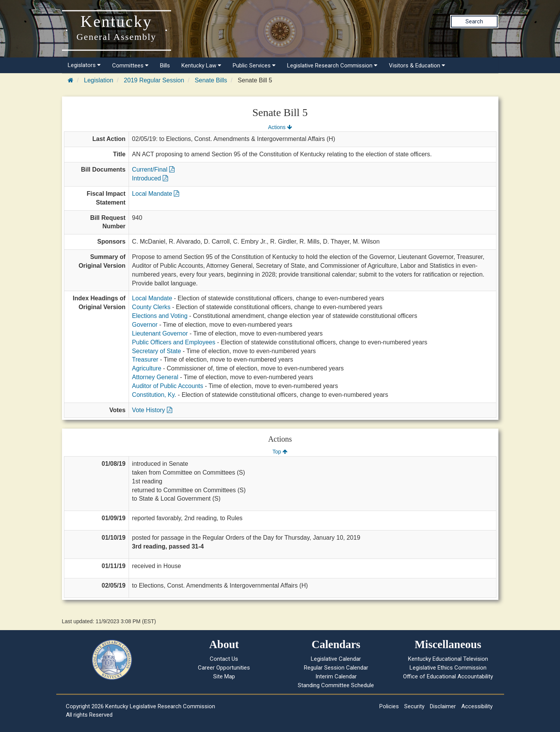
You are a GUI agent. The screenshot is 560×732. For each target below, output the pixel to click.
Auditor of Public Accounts (168, 386)
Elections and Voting (160, 316)
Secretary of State (157, 351)
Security (414, 706)
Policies (389, 706)
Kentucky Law (201, 66)
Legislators (84, 65)
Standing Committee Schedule (336, 685)
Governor (145, 325)
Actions (280, 127)
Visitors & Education (417, 66)
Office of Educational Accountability (448, 676)
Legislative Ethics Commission (448, 668)
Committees (130, 66)
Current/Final (153, 169)
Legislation (99, 80)
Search (474, 21)
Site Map (224, 676)
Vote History (152, 410)
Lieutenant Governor (160, 333)
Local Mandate (156, 194)
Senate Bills (211, 80)
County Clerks (151, 307)
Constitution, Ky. (154, 395)
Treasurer (145, 359)
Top (280, 452)
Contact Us (224, 659)
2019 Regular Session (154, 80)
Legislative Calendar (336, 659)
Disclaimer (443, 706)
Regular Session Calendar (336, 668)
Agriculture (147, 368)
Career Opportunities (224, 668)
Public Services (254, 66)
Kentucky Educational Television (448, 659)
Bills (165, 66)
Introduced (150, 178)
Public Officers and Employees (174, 342)
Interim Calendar (336, 676)
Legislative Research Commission (332, 66)
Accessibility (477, 706)
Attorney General (155, 377)
